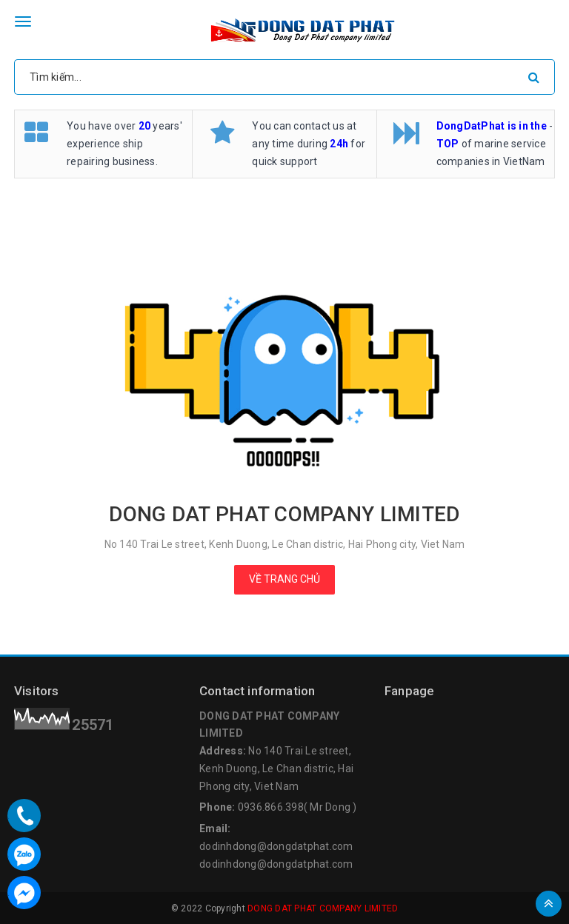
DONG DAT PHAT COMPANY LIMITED (323, 908)
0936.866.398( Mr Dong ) (297, 807)
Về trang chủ (284, 579)
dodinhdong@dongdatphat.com (276, 846)
